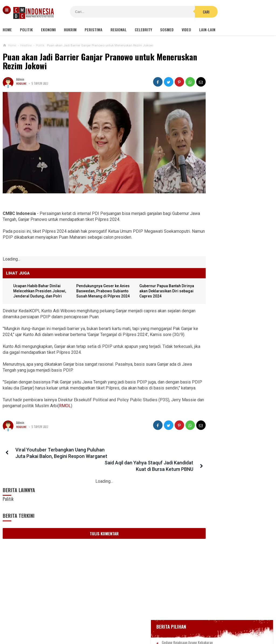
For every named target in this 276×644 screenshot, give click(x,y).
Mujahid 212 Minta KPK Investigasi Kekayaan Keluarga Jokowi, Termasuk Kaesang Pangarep (227, 513)
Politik (26, 30)
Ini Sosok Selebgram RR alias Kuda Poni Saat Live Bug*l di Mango (227, 380)
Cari (173, 12)
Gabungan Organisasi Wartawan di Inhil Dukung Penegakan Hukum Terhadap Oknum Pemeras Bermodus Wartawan (229, 406)
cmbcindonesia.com (137, 631)
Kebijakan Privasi (163, 622)
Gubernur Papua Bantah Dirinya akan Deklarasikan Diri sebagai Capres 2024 (153, 282)
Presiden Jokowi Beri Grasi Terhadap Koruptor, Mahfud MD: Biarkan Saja (225, 487)
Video (186, 30)
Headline (22, 83)
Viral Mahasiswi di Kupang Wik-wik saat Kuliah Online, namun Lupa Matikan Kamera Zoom (227, 356)
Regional (119, 30)
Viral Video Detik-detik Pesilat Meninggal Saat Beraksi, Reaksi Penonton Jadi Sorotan (225, 304)
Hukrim (70, 30)
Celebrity (143, 30)
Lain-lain (207, 30)
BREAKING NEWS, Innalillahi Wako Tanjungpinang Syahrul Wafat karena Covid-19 (234, 170)
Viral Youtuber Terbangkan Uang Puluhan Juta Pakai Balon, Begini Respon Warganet (49, 459)
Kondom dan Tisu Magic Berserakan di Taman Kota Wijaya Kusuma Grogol (228, 330)
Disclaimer (195, 622)
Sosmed (167, 30)
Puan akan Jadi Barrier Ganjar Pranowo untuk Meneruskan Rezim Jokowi (79, 61)
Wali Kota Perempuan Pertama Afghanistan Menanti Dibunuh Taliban (225, 460)
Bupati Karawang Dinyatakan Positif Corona (234, 195)
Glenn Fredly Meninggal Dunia (224, 184)
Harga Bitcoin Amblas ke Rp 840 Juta (238, 282)
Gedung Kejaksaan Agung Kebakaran (229, 155)
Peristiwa (94, 30)
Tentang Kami (84, 622)
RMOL (88, 408)
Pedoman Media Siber (121, 622)
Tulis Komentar (95, 529)
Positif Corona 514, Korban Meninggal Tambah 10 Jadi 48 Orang (230, 207)
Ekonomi (48, 30)
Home (7, 30)
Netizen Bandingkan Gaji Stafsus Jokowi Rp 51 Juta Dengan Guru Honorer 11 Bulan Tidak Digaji (226, 435)
